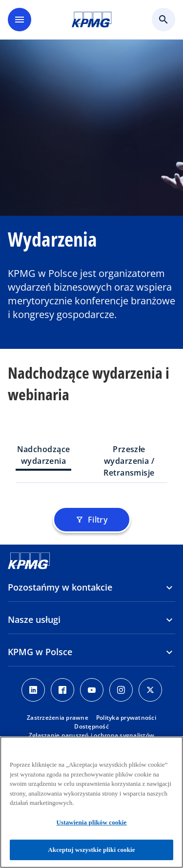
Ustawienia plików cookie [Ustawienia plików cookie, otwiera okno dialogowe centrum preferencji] (92, 822)
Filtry (92, 520)
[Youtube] (92, 690)
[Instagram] (121, 690)
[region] (91, 802)
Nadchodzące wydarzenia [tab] (44, 455)
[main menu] (20, 20)
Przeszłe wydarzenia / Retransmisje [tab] (129, 461)
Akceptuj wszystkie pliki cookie (91, 850)
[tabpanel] (91, 501)
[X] (150, 690)
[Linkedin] (33, 690)
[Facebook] (62, 690)
